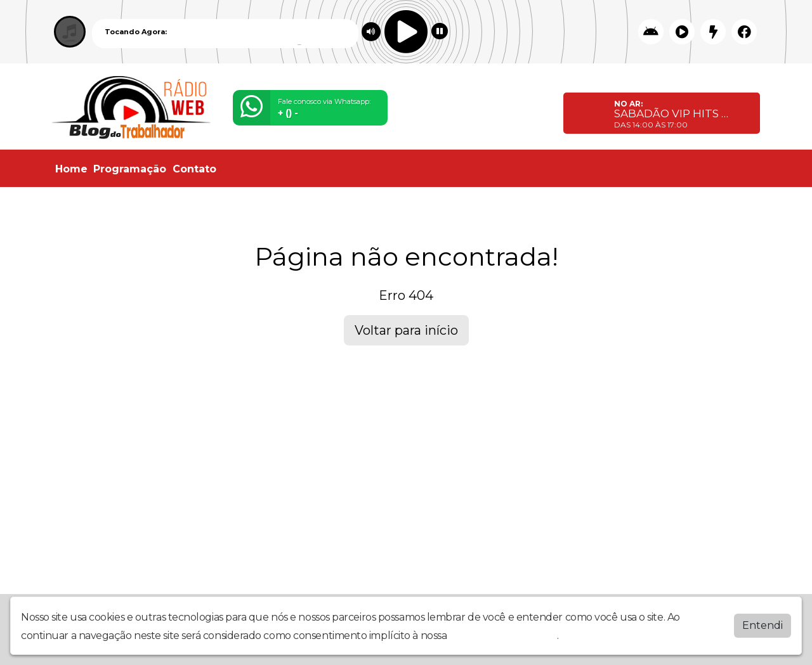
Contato (194, 169)
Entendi (763, 624)
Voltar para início (406, 330)
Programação (130, 169)
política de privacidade (503, 634)
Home (71, 169)
